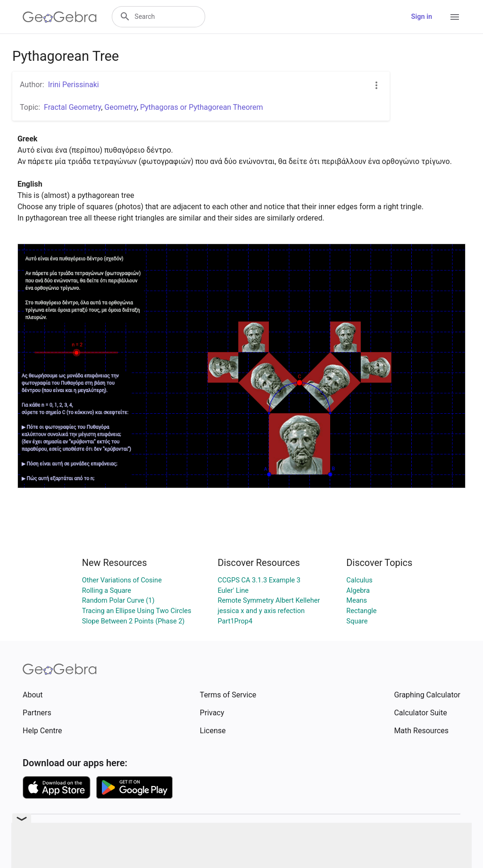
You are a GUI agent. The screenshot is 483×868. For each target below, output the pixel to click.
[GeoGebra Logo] (60, 17)
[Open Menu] (455, 17)
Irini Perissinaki (74, 85)
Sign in (422, 17)
